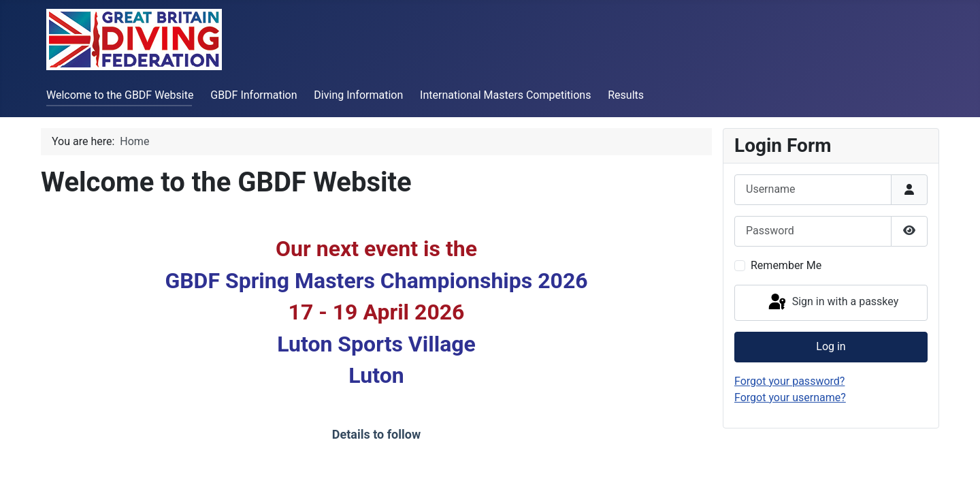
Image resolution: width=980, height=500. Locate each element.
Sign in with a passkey (833, 302)
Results (626, 95)
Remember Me (786, 265)
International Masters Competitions (505, 95)
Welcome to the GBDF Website (120, 95)
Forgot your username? (790, 397)
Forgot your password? (789, 381)
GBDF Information (254, 95)
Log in (831, 346)
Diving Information (358, 95)
